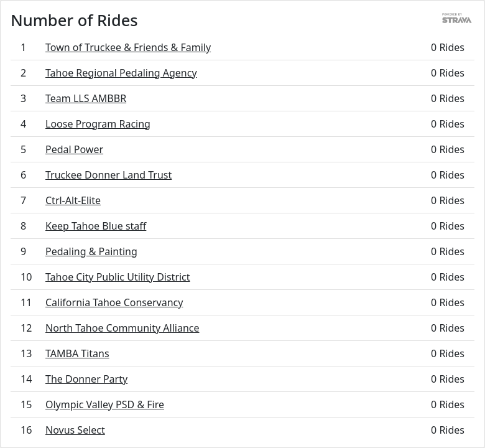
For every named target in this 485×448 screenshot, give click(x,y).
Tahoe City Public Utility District (118, 277)
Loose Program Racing (98, 124)
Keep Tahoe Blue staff (96, 226)
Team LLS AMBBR (86, 98)
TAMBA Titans (77, 353)
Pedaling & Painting (91, 251)
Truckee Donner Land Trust (109, 175)
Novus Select (75, 430)
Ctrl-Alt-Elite (73, 200)
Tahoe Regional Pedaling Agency (121, 73)
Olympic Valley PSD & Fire (105, 404)
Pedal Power (74, 149)
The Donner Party (86, 379)
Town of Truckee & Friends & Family (128, 47)
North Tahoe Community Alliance (122, 328)
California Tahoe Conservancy (114, 302)
